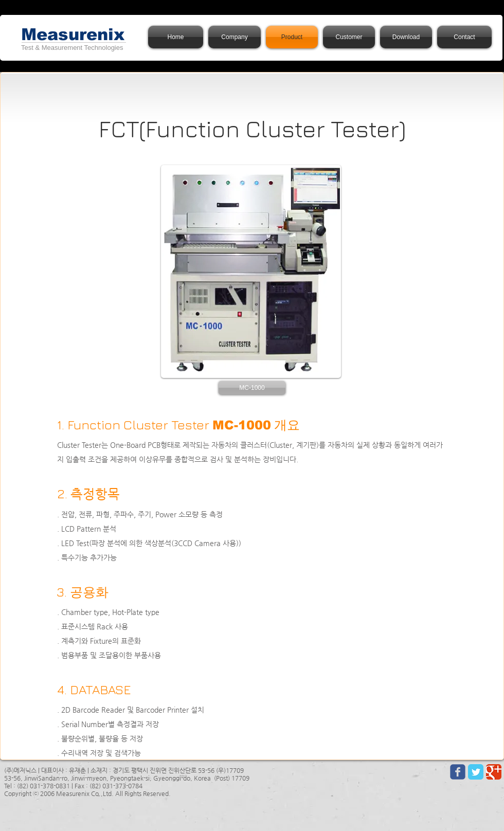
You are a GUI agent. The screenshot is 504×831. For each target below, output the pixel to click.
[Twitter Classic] (476, 772)
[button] (252, 388)
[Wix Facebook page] (458, 772)
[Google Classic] (494, 772)
